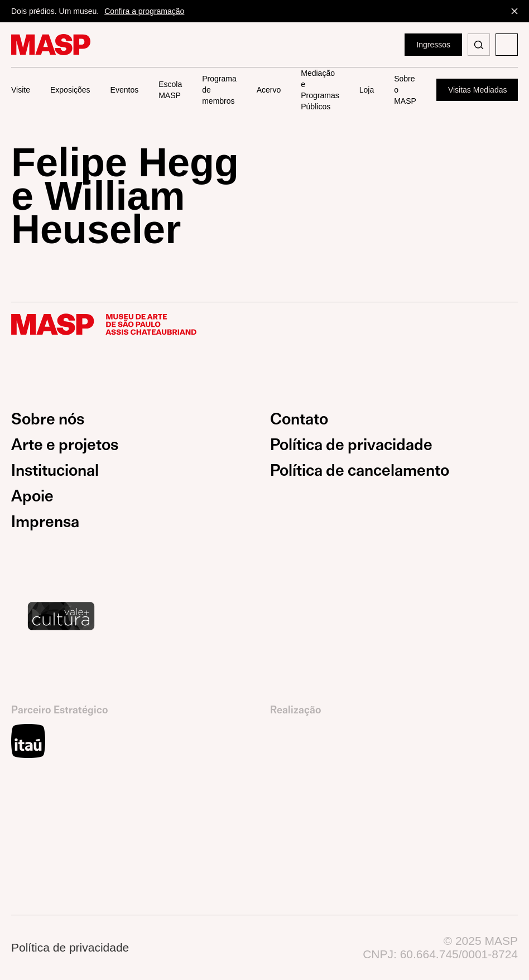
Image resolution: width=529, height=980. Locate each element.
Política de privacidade (351, 445)
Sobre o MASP (405, 90)
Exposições (70, 90)
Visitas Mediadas (478, 90)
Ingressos (433, 45)
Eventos (125, 90)
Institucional (55, 470)
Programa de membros (219, 90)
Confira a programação (144, 11)
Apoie (32, 496)
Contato (299, 419)
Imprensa (45, 522)
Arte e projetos (65, 445)
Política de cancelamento (360, 470)
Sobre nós (48, 419)
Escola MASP (170, 90)
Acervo (269, 90)
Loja (367, 90)
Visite (21, 90)
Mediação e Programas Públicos (320, 90)
